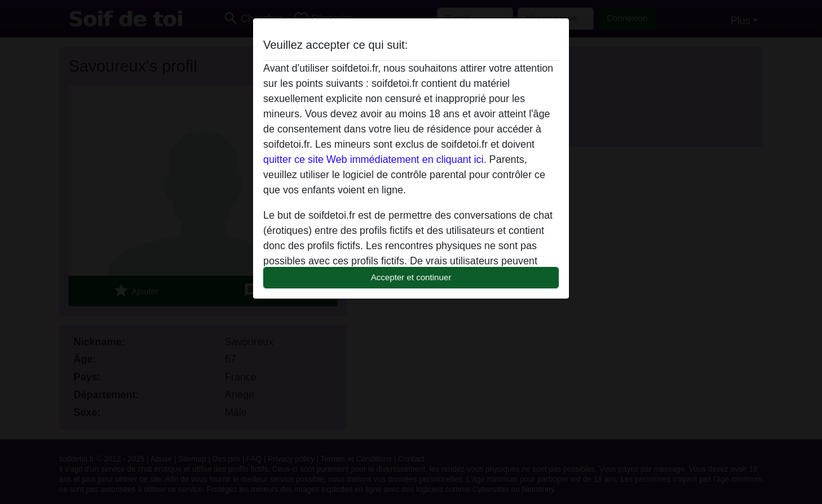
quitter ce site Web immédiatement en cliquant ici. (375, 159)
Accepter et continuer (411, 277)
